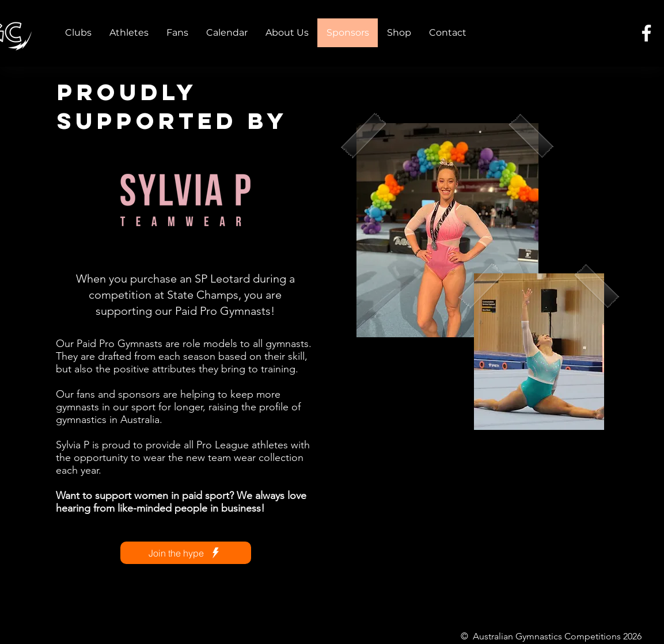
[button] (78, 33)
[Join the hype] (186, 553)
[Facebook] (646, 33)
